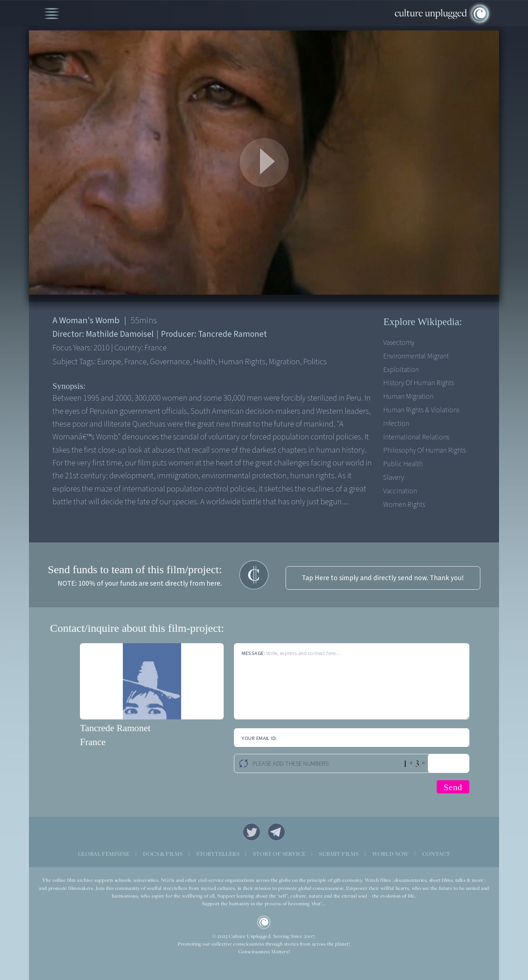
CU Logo (264, 922)
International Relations (416, 437)
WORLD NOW (390, 854)
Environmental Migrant (416, 356)
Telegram (276, 832)
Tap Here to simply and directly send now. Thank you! (383, 578)
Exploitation (401, 370)
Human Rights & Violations (421, 410)
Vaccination (400, 491)
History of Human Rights (419, 383)
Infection (396, 424)
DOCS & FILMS (163, 854)
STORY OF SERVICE (279, 854)
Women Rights (404, 505)
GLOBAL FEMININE (104, 854)
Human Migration (408, 397)
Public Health (403, 464)
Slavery (394, 478)
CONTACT (436, 854)
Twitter (252, 832)
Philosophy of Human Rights (424, 450)
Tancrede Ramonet (115, 728)
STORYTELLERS (218, 854)
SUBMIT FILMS (339, 854)
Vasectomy (399, 343)
